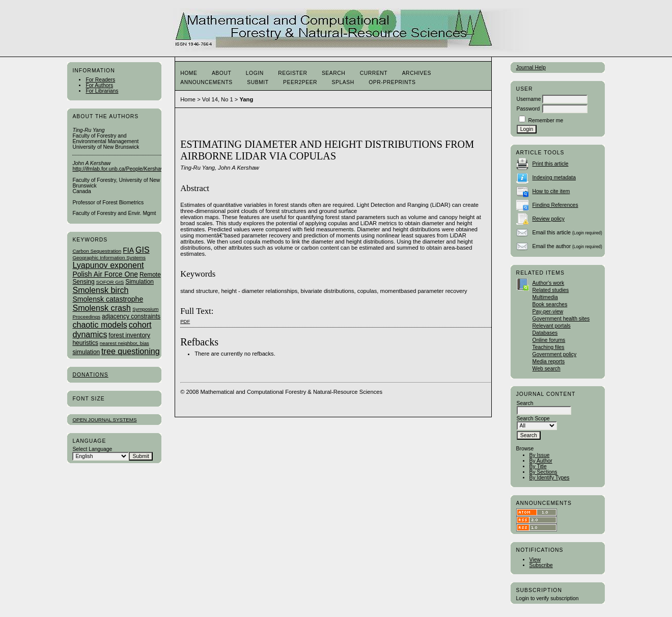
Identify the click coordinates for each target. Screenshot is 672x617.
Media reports (549, 361)
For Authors (99, 85)
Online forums (549, 340)
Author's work (549, 283)
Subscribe (541, 565)
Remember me (545, 120)
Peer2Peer (300, 82)
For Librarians (102, 91)
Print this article (550, 164)
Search (333, 73)
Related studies (551, 290)
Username (529, 99)
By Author (541, 461)
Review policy (548, 219)
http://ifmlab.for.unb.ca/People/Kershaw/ (119, 169)
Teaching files (549, 347)
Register (292, 73)
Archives (417, 73)
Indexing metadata (554, 178)
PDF (185, 321)
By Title (538, 466)
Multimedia (545, 297)
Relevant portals (552, 326)
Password (528, 109)
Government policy (555, 354)
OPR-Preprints (392, 82)
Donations (90, 375)
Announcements (206, 82)
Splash (343, 82)
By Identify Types (550, 478)
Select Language (92, 449)
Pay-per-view (548, 312)
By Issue (540, 455)
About (221, 73)
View (535, 560)
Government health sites (561, 319)
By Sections (543, 472)
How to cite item (551, 191)
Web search (547, 369)
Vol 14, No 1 (218, 99)
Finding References (555, 205)
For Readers (100, 80)
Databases (545, 333)
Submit (258, 82)
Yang (246, 99)
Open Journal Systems (104, 420)
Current (374, 73)
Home (189, 73)
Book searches (550, 304)
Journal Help (531, 68)
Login (255, 73)
